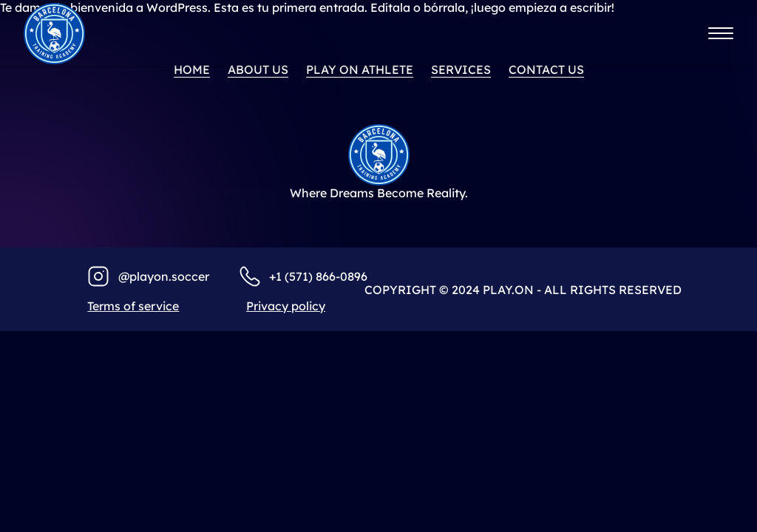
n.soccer (185, 276)
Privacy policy (286, 306)
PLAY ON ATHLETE (360, 69)
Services (461, 69)
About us (258, 69)
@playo (140, 276)
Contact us (546, 69)
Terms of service (133, 306)
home (192, 69)
